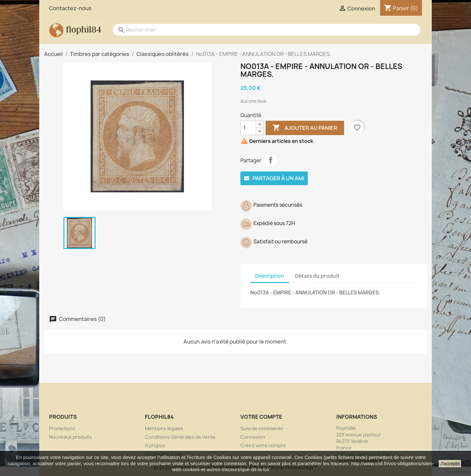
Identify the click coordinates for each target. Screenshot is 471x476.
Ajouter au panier (305, 128)
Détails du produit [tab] (317, 276)
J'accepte (450, 464)
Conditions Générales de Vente (180, 437)
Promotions (62, 428)
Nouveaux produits (70, 437)
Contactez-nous (70, 8)
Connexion (253, 437)
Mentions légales (164, 428)
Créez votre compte (263, 445)
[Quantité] (248, 128)
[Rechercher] (260, 30)
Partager (270, 160)
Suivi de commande (262, 428)
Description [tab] (270, 276)
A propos (155, 445)
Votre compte (261, 417)
